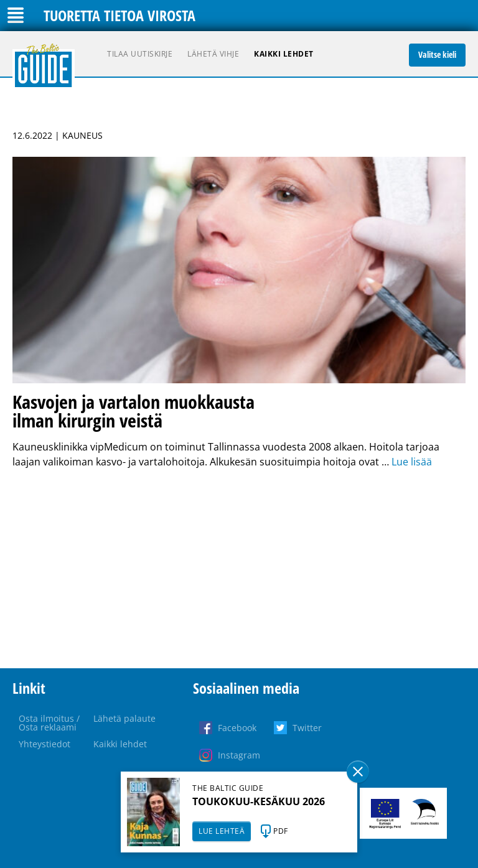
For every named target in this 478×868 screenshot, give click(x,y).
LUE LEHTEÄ (222, 831)
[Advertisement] (239, 569)
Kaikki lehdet (284, 54)
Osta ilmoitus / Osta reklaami (49, 723)
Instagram (239, 755)
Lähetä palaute (124, 718)
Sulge (358, 772)
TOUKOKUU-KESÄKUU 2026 (259, 801)
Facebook (237, 728)
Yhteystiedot (45, 744)
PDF (281, 831)
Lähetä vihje (213, 54)
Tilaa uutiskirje (140, 54)
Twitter (307, 728)
